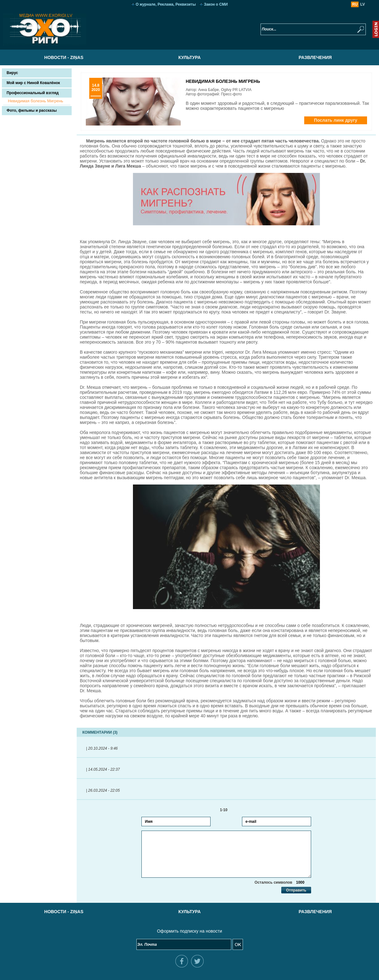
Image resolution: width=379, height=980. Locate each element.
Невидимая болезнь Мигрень (36, 101)
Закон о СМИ (216, 4)
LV (363, 4)
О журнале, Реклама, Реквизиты (166, 4)
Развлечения (315, 57)
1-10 (226, 810)
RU (355, 4)
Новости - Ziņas (64, 57)
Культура (189, 57)
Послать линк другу (336, 120)
